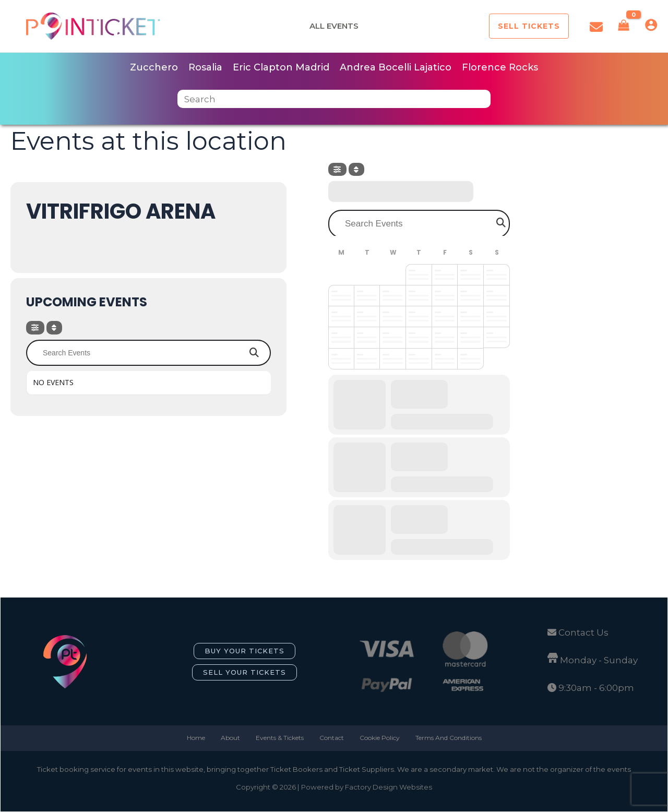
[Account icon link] (651, 25)
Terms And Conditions (449, 738)
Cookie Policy (380, 738)
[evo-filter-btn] (35, 328)
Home (196, 738)
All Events (334, 26)
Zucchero (154, 67)
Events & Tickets (280, 738)
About (230, 738)
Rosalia (205, 67)
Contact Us (583, 632)
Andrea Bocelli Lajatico (396, 67)
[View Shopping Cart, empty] (624, 26)
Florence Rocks (500, 67)
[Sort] (54, 328)
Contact (332, 738)
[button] (529, 26)
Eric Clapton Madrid (281, 67)
